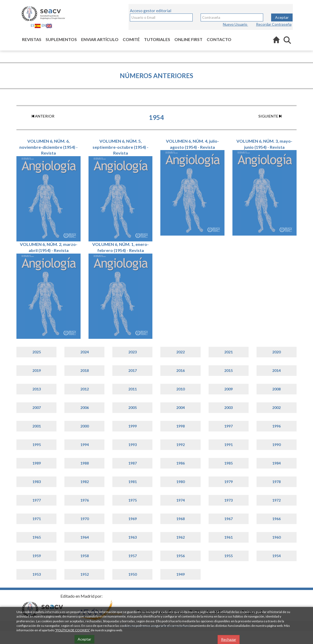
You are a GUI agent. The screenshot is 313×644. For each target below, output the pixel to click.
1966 (276, 519)
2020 (276, 352)
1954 (276, 556)
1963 (133, 537)
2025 (37, 352)
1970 (85, 519)
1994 (85, 445)
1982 (85, 482)
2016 (180, 370)
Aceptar (282, 17)
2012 (85, 389)
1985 (228, 463)
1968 (180, 519)
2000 (85, 426)
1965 (37, 537)
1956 (180, 556)
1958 (85, 556)
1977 (37, 500)
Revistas (32, 39)
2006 (85, 407)
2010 (180, 389)
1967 (228, 519)
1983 (37, 482)
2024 (85, 352)
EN (47, 25)
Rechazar (229, 639)
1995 (37, 445)
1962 (180, 537)
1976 (85, 500)
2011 (133, 389)
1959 (37, 556)
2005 (133, 407)
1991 (228, 445)
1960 (276, 537)
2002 (276, 407)
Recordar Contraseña (274, 24)
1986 (180, 463)
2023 (133, 352)
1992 (180, 445)
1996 (276, 426)
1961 (228, 537)
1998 (180, 426)
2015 (228, 370)
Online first (188, 39)
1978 (276, 482)
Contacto (219, 39)
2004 (180, 407)
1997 (228, 426)
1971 (37, 519)
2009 (228, 389)
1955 (228, 556)
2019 (37, 370)
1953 (37, 574)
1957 (133, 556)
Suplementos (61, 39)
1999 (133, 426)
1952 (85, 574)
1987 (133, 463)
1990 (276, 445)
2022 (180, 352)
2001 (37, 426)
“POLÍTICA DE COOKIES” (72, 630)
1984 (276, 463)
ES (36, 25)
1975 (133, 500)
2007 (37, 407)
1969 (133, 519)
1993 (133, 445)
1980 (180, 482)
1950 (133, 574)
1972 (276, 500)
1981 (133, 482)
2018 (85, 370)
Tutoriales (157, 39)
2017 (133, 370)
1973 (228, 500)
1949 (180, 574)
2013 (37, 389)
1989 (37, 463)
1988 (85, 463)
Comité (131, 39)
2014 (276, 370)
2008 (276, 389)
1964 (85, 537)
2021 (228, 352)
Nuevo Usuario (235, 24)
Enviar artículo (100, 39)
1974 (180, 500)
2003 (228, 407)
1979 (228, 482)
